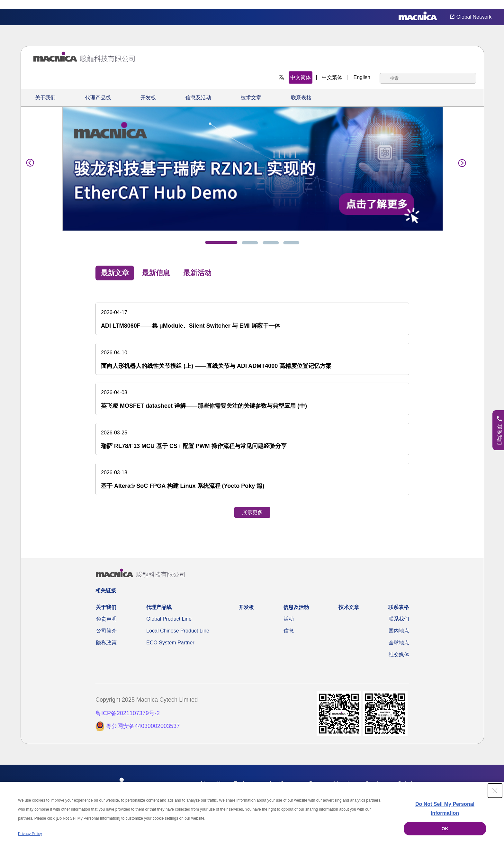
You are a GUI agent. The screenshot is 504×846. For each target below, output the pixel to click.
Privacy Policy (30, 834)
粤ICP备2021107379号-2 (128, 713)
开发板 (148, 98)
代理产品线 (98, 98)
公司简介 (106, 631)
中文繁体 (332, 77)
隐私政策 (106, 643)
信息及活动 (198, 98)
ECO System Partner (170, 643)
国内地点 (399, 631)
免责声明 (106, 619)
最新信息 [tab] (156, 273)
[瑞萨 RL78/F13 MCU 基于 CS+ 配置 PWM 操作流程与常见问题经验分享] (252, 439)
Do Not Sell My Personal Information (445, 809)
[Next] (460, 162)
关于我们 (45, 98)
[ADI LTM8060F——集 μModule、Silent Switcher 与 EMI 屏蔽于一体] (252, 319)
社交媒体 (399, 655)
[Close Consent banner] (495, 791)
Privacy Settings (489, 5)
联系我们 (399, 619)
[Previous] (30, 162)
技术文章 (251, 98)
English (362, 77)
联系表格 (301, 98)
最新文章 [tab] (115, 273)
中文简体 (301, 77)
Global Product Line (169, 619)
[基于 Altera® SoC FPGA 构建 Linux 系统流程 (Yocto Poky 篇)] (252, 479)
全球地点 (399, 643)
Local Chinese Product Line (178, 631)
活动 (289, 619)
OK (445, 829)
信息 (289, 631)
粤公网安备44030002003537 (143, 726)
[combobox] (428, 78)
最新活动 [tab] (197, 273)
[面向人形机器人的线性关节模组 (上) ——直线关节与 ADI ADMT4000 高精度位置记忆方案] (252, 359)
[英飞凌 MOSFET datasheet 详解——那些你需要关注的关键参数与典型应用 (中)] (252, 399)
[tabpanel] (252, 404)
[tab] (221, 242)
